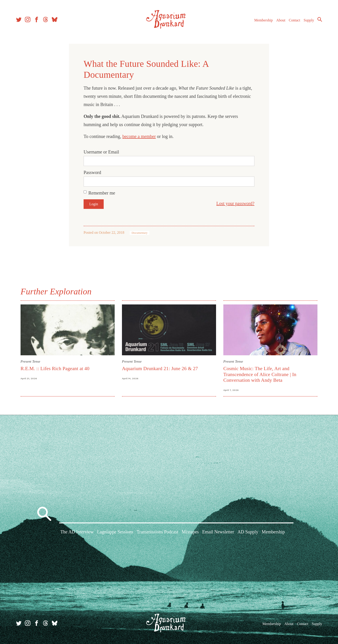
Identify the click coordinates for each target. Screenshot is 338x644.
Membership (263, 20)
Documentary (140, 233)
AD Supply (248, 532)
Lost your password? (235, 203)
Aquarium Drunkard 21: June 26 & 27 (160, 369)
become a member (139, 136)
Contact (295, 20)
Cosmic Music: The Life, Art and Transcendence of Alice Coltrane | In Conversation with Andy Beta (260, 374)
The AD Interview (77, 532)
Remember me (102, 193)
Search (320, 19)
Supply (309, 20)
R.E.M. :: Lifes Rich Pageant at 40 (55, 369)
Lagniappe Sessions (115, 532)
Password (92, 172)
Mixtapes (190, 532)
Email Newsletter (218, 532)
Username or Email (101, 152)
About (281, 20)
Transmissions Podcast (158, 532)
